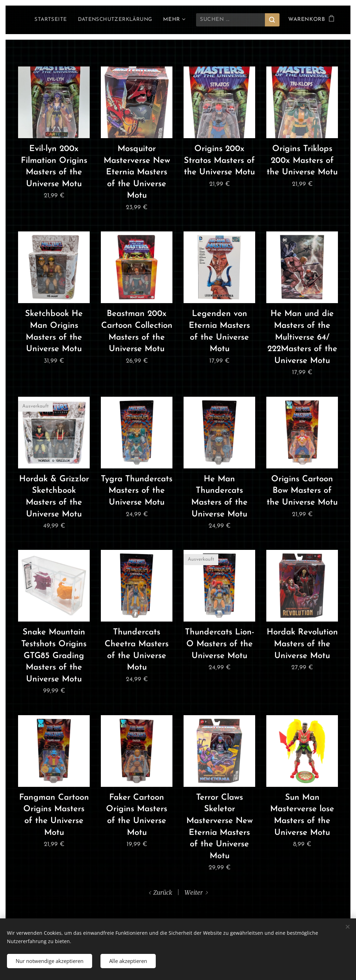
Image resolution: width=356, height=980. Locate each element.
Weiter (194, 893)
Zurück (163, 893)
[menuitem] (48, 20)
